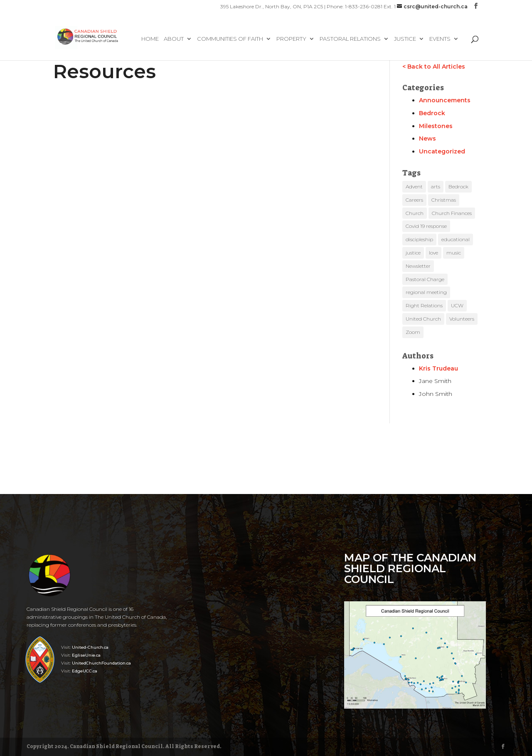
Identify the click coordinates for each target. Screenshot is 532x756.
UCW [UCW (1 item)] (457, 305)
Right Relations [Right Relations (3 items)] (424, 305)
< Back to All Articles (434, 67)
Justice (405, 39)
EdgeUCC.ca (85, 671)
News (427, 138)
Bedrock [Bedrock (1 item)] (458, 187)
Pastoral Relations (350, 39)
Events (440, 39)
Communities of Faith (230, 39)
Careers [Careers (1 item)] (414, 200)
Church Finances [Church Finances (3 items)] (452, 213)
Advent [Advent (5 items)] (414, 187)
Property (291, 39)
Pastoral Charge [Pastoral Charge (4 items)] (425, 279)
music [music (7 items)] (454, 253)
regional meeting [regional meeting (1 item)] (426, 292)
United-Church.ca (90, 647)
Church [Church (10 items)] (415, 213)
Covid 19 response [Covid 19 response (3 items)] (426, 226)
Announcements (445, 100)
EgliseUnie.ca (86, 655)
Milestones (436, 126)
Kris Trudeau (438, 368)
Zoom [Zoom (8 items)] (413, 332)
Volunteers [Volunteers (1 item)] (462, 319)
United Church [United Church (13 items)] (423, 319)
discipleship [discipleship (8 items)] (419, 239)
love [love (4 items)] (433, 253)
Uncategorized (442, 151)
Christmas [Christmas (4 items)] (444, 200)
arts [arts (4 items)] (436, 187)
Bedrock (432, 113)
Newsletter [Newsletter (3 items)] (418, 266)
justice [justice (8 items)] (413, 253)
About (174, 39)
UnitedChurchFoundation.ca (101, 663)
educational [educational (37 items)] (456, 239)
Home (150, 39)
